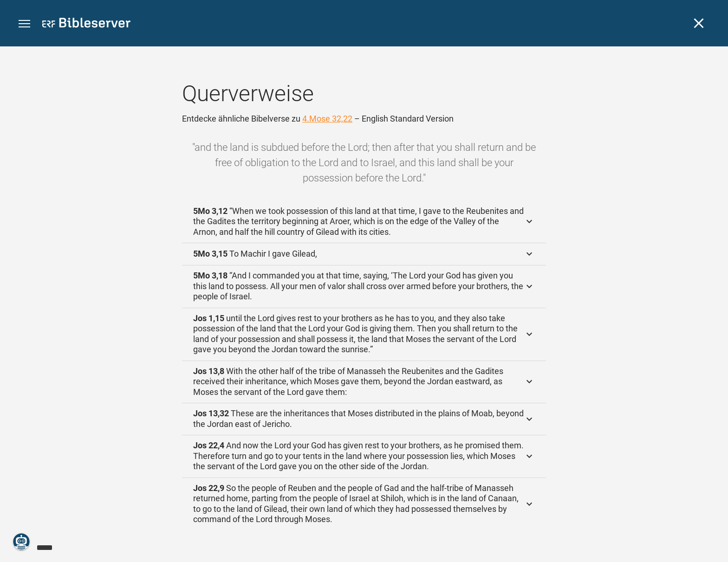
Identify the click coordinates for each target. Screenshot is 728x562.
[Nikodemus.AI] (21, 542)
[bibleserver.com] (86, 24)
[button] (24, 24)
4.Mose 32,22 (327, 119)
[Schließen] (699, 23)
